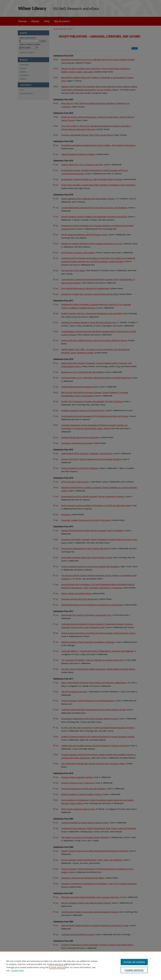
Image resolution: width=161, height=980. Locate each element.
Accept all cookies (134, 962)
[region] (80, 966)
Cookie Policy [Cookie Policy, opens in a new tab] (17, 970)
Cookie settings (57, 967)
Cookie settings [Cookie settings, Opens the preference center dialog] (134, 970)
